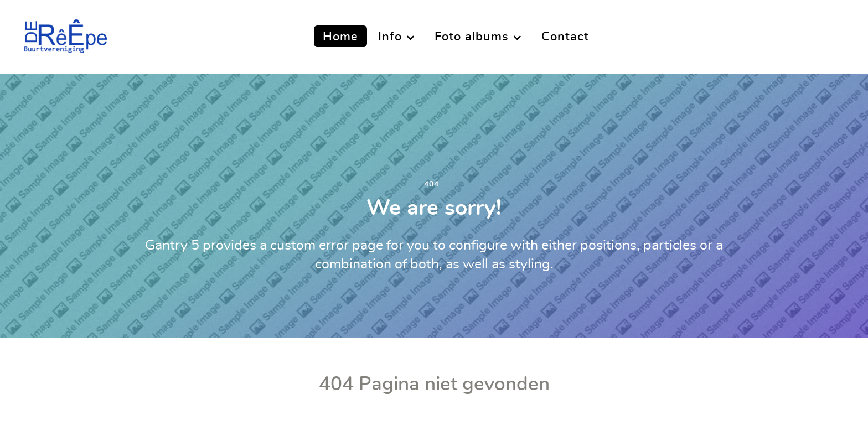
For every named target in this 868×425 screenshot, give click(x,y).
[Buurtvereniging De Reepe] (65, 33)
